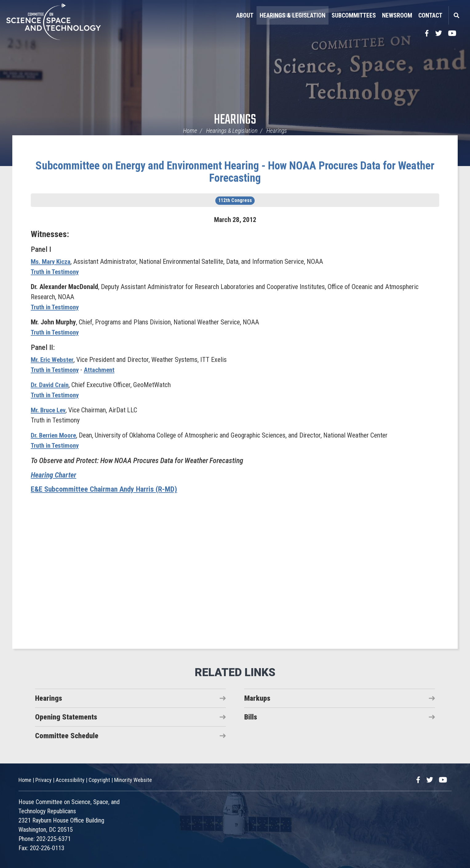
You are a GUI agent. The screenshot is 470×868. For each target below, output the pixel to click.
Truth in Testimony (56, 272)
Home (190, 131)
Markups (257, 698)
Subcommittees (354, 15)
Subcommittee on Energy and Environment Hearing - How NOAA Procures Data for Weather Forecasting (235, 172)
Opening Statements (66, 717)
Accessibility (70, 780)
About (245, 15)
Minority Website (133, 780)
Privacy (44, 780)
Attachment (103, 370)
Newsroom (397, 15)
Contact (430, 15)
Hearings (235, 120)
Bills (251, 717)
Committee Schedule (67, 736)
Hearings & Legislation (293, 15)
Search (456, 15)
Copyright (99, 780)
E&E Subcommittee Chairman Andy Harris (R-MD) (104, 489)
